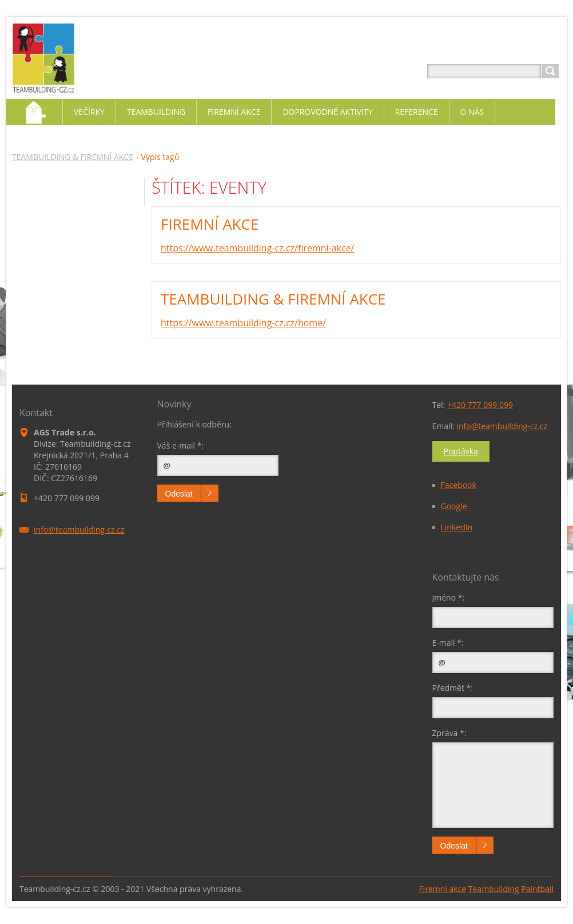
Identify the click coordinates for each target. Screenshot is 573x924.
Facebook (459, 485)
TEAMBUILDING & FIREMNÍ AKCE (73, 157)
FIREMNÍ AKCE (210, 224)
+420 (480, 405)
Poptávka (461, 451)
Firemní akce (442, 889)
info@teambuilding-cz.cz (502, 426)
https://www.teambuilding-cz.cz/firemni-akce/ (257, 248)
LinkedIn (457, 527)
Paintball (537, 889)
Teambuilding (494, 889)
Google (454, 506)
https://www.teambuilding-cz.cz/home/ (243, 323)
